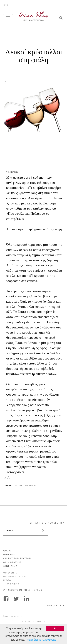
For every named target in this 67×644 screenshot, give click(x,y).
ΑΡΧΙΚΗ (8, 551)
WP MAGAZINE (12, 563)
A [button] (5, 478)
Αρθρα (7, 581)
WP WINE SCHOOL (15, 577)
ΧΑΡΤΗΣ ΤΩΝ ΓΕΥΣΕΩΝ (17, 559)
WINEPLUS (9, 555)
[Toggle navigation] (8, 18)
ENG (6, 5)
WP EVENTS (10, 573)
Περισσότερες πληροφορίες (41, 640)
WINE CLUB (10, 566)
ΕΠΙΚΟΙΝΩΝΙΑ (55, 606)
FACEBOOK (30, 486)
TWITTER (18, 486)
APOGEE (41, 622)
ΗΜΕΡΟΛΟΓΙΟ (11, 584)
